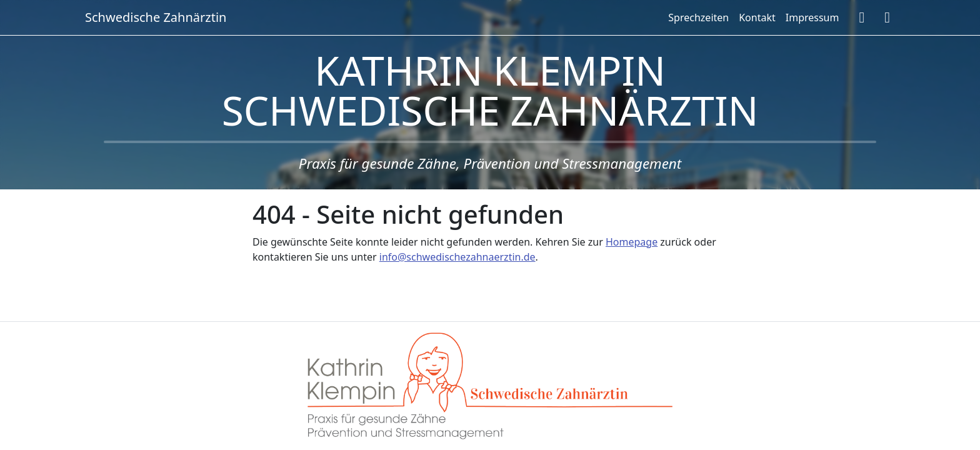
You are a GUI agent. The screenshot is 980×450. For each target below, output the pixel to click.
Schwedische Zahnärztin (156, 17)
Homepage (632, 242)
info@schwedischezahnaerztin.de (457, 257)
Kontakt (757, 17)
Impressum (812, 17)
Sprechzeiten (698, 17)
